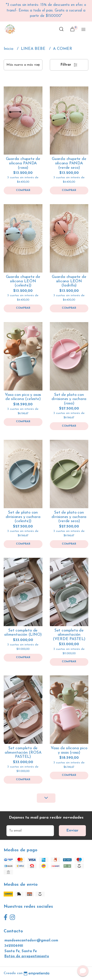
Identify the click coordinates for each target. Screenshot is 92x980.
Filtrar (69, 65)
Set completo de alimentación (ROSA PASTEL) (23, 753)
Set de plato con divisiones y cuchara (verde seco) (69, 517)
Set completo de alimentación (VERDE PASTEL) (69, 635)
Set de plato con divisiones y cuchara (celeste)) (23, 517)
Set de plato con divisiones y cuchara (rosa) (69, 399)
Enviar (72, 831)
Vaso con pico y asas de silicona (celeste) (23, 397)
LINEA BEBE (34, 49)
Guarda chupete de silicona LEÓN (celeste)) (23, 281)
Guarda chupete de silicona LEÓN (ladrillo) (69, 281)
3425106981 (14, 946)
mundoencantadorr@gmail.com (31, 941)
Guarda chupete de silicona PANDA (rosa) (23, 163)
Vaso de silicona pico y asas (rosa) (69, 750)
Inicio (9, 49)
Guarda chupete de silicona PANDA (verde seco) (69, 163)
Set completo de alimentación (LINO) (23, 633)
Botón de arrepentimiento (27, 956)
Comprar (23, 190)
